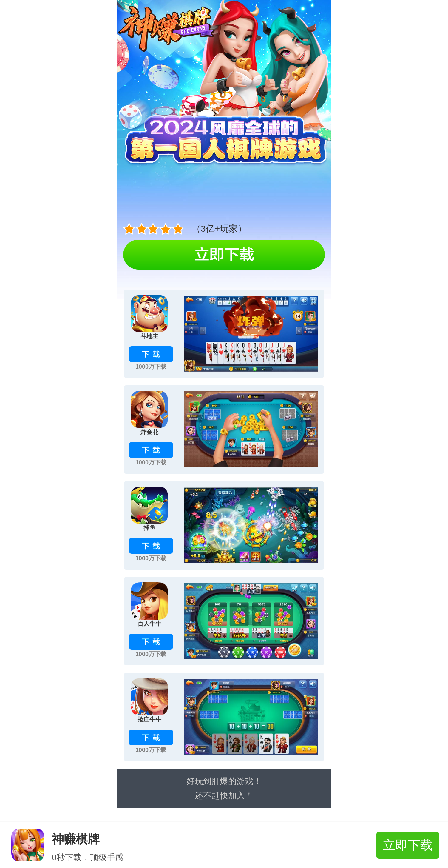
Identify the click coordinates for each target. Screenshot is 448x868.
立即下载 (408, 845)
